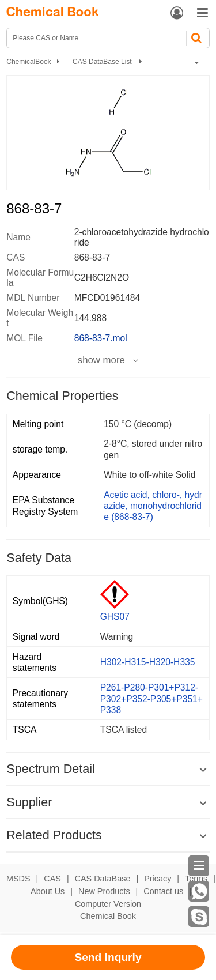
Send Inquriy (108, 957)
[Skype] (199, 917)
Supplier (29, 802)
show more (101, 360)
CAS (52, 879)
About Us (48, 891)
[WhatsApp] (199, 891)
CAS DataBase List (103, 62)
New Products (104, 891)
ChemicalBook (29, 62)
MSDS (18, 879)
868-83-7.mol (101, 338)
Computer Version (108, 904)
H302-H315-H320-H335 (148, 662)
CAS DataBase (103, 879)
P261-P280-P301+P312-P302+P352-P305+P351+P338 (151, 698)
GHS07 (115, 617)
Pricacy (158, 879)
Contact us (163, 891)
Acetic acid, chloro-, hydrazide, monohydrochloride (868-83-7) (153, 506)
